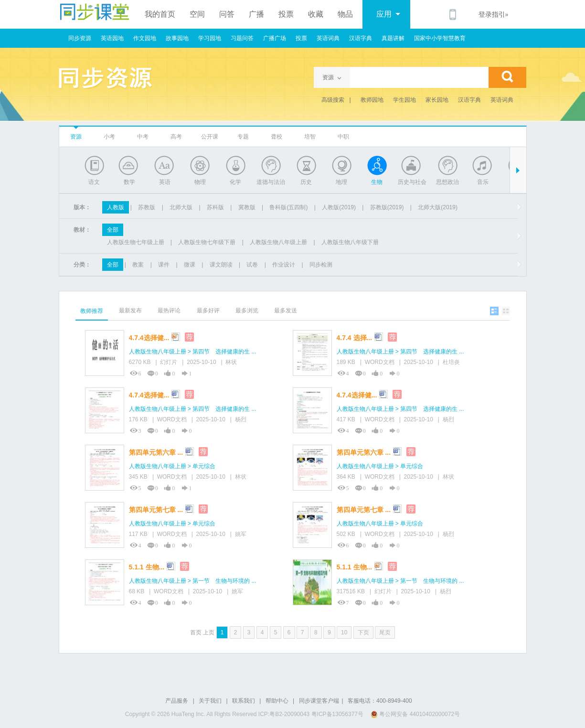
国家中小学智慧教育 (440, 38)
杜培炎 (451, 362)
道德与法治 (271, 182)
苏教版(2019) (387, 207)
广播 (256, 14)
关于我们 (210, 701)
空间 (197, 14)
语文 (94, 182)
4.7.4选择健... (149, 338)
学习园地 (210, 38)
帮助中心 (277, 701)
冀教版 (247, 207)
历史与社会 (412, 182)
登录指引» (494, 15)
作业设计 (284, 265)
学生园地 (404, 100)
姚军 (241, 534)
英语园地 (112, 38)
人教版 (116, 207)
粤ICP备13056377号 (337, 714)
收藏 (316, 14)
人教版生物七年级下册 (207, 242)
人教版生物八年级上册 (278, 242)
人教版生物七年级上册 (136, 242)
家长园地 (437, 100)
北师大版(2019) (438, 207)
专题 (243, 137)
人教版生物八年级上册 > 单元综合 (172, 466)
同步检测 (321, 265)
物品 (345, 14)
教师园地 (372, 100)
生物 (377, 182)
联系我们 (244, 701)
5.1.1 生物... (147, 567)
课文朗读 (221, 265)
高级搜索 (333, 100)
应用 (388, 14)
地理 (341, 182)
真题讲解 (393, 38)
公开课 (210, 137)
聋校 (277, 137)
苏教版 (147, 207)
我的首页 (160, 14)
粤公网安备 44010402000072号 (416, 714)
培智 (310, 137)
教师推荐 (92, 311)
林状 (231, 362)
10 (344, 632)
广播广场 (275, 38)
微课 (190, 265)
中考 (143, 137)
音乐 (483, 182)
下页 (363, 632)
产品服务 (177, 701)
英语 (165, 182)
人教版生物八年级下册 (350, 242)
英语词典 (328, 38)
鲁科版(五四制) (288, 207)
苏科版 (215, 207)
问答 (227, 14)
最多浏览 (247, 310)
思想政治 (447, 182)
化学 (235, 182)
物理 (200, 182)
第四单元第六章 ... (156, 452)
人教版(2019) (339, 207)
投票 (286, 14)
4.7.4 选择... (355, 338)
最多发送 (286, 310)
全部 (113, 230)
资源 (76, 137)
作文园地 (145, 38)
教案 (138, 265)
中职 (343, 137)
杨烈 (241, 419)
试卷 (252, 265)
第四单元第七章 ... (156, 510)
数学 (129, 182)
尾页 (385, 632)
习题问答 (242, 38)
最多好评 (208, 310)
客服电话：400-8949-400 (380, 701)
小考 (109, 137)
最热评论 (169, 310)
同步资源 (80, 38)
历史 (306, 182)
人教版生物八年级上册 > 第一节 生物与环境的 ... (193, 581)
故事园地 (177, 38)
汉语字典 (361, 38)
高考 (176, 137)
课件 (164, 265)
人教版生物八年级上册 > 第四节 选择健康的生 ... (193, 352)
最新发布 (130, 310)
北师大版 (181, 207)
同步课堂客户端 (319, 701)
